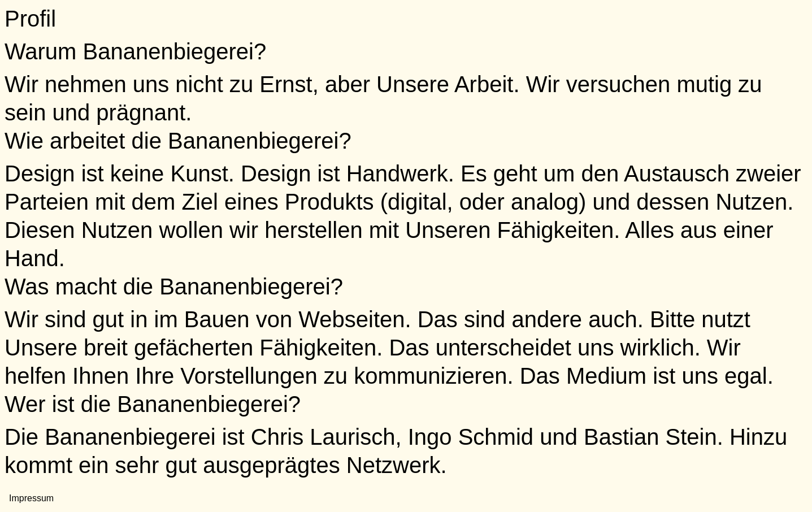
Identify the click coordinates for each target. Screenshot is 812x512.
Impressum (31, 498)
